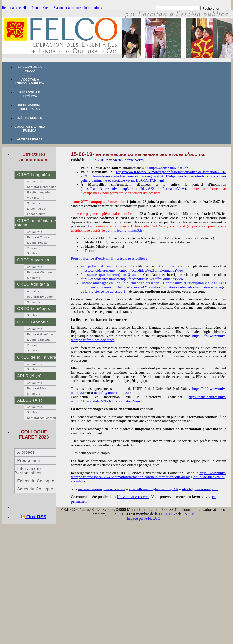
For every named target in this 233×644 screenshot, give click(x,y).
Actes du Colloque (35, 489)
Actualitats (35, 182)
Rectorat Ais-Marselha (43, 418)
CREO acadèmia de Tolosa (35, 223)
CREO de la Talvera (37, 357)
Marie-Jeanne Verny (128, 160)
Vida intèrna (36, 198)
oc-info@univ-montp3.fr (112, 393)
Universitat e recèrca (133, 497)
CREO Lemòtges (34, 309)
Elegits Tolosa (37, 243)
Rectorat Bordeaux (40, 297)
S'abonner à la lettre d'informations (78, 8)
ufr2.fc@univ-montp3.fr (200, 489)
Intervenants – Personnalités (30, 471)
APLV (189, 514)
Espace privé (36, 214)
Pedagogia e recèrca (30, 94)
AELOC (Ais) (30, 400)
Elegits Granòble (39, 340)
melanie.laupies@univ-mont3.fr (102, 489)
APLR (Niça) (29, 376)
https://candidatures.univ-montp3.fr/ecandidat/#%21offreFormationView (133, 189)
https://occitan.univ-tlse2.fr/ (169, 168)
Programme (29, 460)
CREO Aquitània (33, 284)
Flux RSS (36, 517)
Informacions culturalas (30, 107)
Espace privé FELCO (144, 518)
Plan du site (40, 8)
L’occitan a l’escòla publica (30, 82)
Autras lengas (30, 140)
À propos (26, 452)
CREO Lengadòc (34, 175)
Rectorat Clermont (40, 272)
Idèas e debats (30, 118)
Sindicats (34, 203)
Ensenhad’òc (36, 209)
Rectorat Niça (37, 388)
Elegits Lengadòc (39, 192)
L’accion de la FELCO (30, 69)
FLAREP (166, 514)
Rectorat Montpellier (42, 187)
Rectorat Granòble (40, 334)
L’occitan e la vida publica (30, 129)
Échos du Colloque (36, 481)
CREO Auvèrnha (33, 260)
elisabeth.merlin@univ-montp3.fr (154, 489)
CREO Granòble (33, 322)
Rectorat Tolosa (38, 237)
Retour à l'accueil (14, 8)
